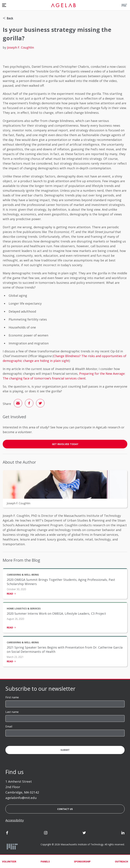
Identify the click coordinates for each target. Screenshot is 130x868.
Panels (45, 861)
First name (12, 697)
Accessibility (15, 820)
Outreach (121, 861)
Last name (12, 712)
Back (8, 18)
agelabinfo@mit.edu (21, 798)
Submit (65, 750)
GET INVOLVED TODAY (65, 444)
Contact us (65, 809)
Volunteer (9, 861)
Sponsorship (82, 861)
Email (9, 726)
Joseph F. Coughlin (20, 47)
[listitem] (65, 584)
